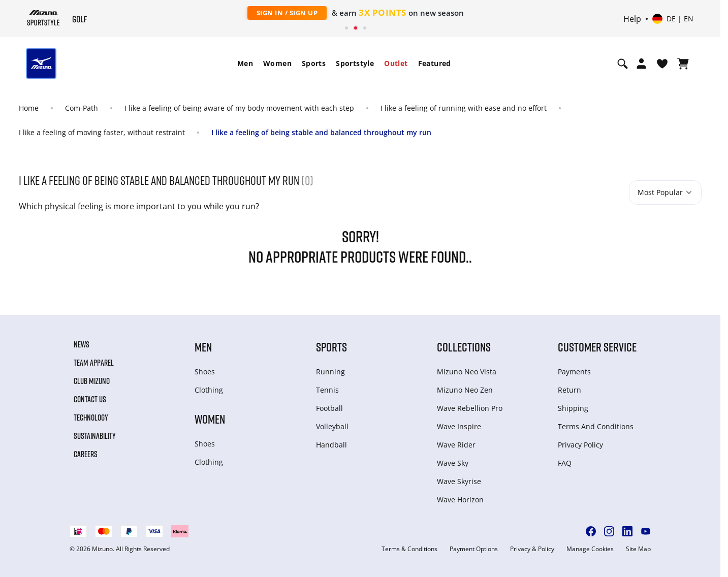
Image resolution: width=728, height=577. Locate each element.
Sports (314, 63)
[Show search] (623, 63)
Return (569, 390)
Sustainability (95, 436)
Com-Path (82, 108)
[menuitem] (245, 63)
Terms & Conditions (409, 549)
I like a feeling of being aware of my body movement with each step (239, 108)
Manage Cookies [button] (590, 549)
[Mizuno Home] (43, 18)
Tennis (327, 390)
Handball (331, 445)
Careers (86, 454)
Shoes (205, 372)
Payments (574, 372)
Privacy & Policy (532, 549)
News (82, 344)
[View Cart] (683, 63)
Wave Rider (456, 445)
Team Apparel (94, 363)
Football (329, 408)
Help (632, 19)
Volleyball (332, 426)
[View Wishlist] (662, 63)
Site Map (638, 549)
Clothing (209, 390)
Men (245, 63)
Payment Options (474, 549)
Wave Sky (453, 463)
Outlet (396, 63)
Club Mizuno (92, 381)
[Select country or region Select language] (673, 19)
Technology (91, 418)
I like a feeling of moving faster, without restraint (102, 132)
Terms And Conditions (596, 426)
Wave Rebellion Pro (470, 408)
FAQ (565, 463)
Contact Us (90, 399)
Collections (464, 347)
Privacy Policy (580, 445)
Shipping (573, 408)
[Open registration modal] (641, 63)
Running (330, 372)
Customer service (597, 347)
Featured (435, 63)
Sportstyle (355, 63)
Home (29, 108)
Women (277, 63)
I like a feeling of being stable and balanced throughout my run (321, 132)
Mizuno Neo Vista (467, 372)
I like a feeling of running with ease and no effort (464, 108)
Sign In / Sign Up (287, 13)
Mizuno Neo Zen (465, 390)
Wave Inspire (459, 426)
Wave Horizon (460, 500)
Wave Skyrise (459, 481)
